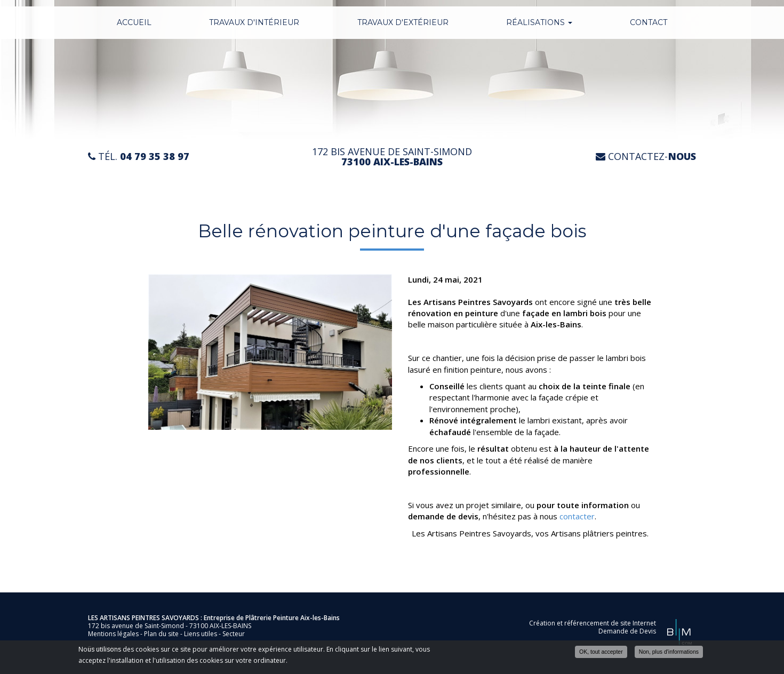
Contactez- (646, 157)
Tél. (139, 157)
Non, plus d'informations (669, 652)
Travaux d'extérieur (403, 22)
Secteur (234, 634)
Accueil (134, 22)
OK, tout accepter (601, 652)
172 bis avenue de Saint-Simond (392, 157)
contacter (577, 516)
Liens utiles (201, 634)
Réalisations (539, 22)
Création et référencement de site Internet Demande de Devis (593, 627)
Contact (649, 22)
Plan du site (161, 634)
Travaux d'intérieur (254, 22)
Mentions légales (113, 634)
